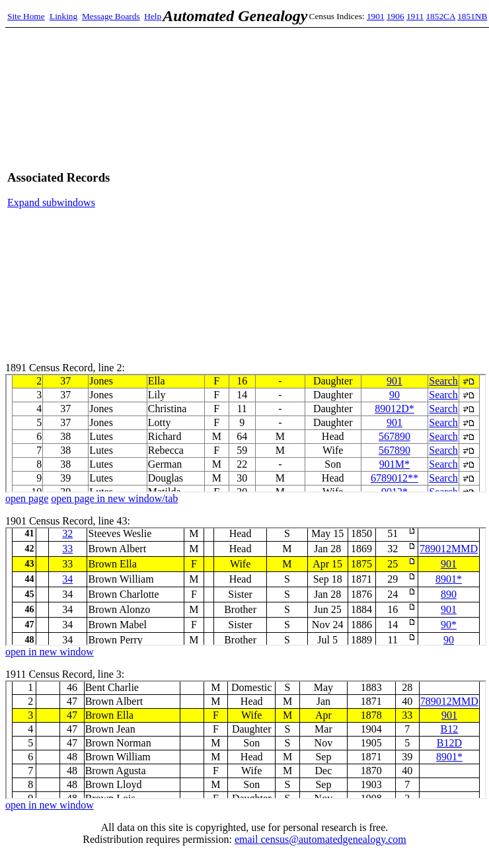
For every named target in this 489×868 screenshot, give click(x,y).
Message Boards (111, 16)
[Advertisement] (322, 190)
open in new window (50, 652)
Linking (63, 16)
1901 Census (246, 587)
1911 (415, 16)
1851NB (472, 16)
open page (27, 498)
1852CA (440, 16)
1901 (376, 16)
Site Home (26, 16)
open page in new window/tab (114, 498)
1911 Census (246, 740)
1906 (395, 16)
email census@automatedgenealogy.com (320, 839)
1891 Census (246, 433)
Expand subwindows (51, 202)
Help (153, 16)
